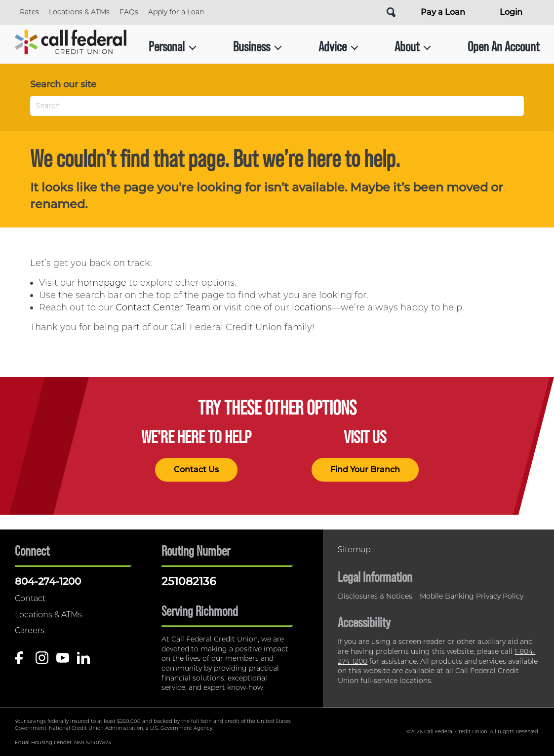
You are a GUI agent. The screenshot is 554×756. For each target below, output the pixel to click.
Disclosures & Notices (375, 596)
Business (257, 47)
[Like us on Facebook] (21, 661)
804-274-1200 (48, 581)
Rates (29, 12)
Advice (338, 47)
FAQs (129, 12)
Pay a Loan (443, 12)
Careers (30, 630)
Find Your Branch (365, 470)
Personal (173, 47)
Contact (30, 598)
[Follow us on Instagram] (42, 661)
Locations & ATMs (79, 12)
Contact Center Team (163, 307)
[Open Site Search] (391, 12)
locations (312, 307)
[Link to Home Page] (71, 47)
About (413, 47)
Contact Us (196, 470)
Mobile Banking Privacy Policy (472, 596)
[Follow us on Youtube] (63, 661)
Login (511, 12)
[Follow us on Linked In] (83, 661)
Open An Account (503, 47)
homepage (102, 283)
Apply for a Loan (176, 12)
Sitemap (354, 549)
